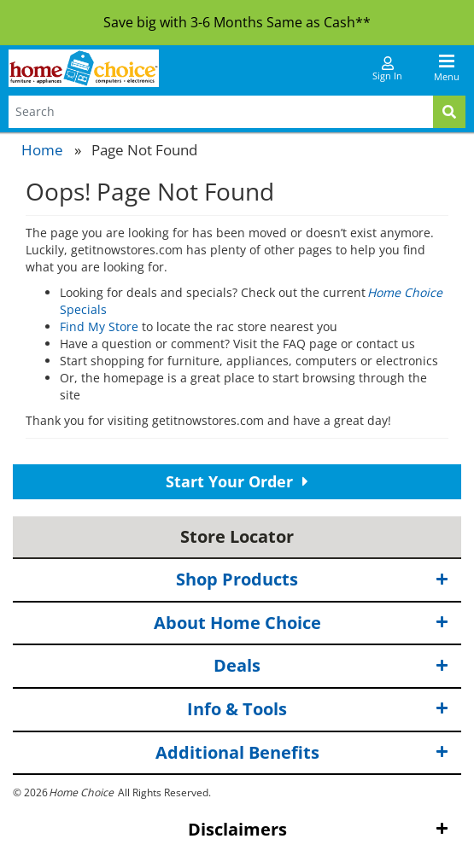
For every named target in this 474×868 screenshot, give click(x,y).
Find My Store (99, 326)
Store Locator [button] (237, 536)
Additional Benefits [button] (302, 752)
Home (42, 150)
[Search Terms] (221, 112)
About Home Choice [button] (301, 623)
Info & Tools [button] (318, 710)
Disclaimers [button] (319, 830)
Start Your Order (237, 481)
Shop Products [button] (312, 580)
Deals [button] (331, 666)
